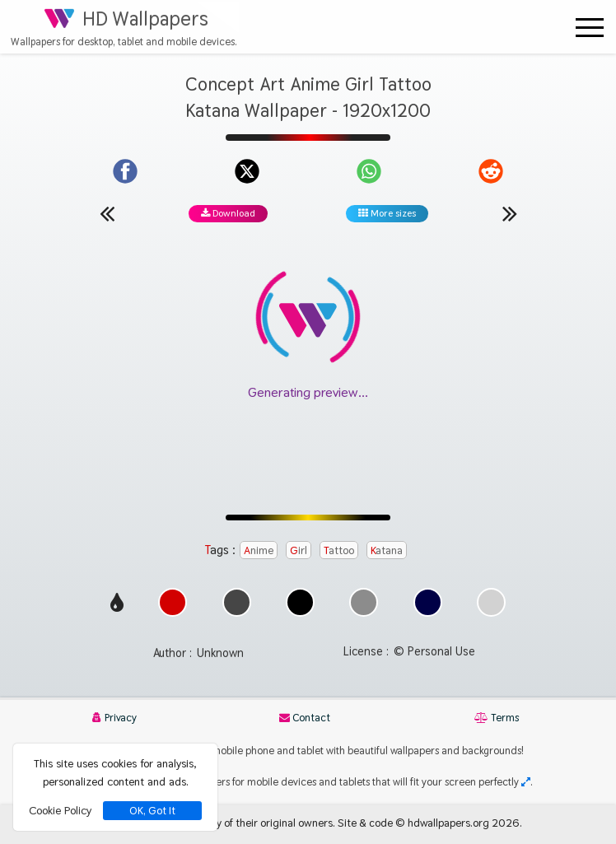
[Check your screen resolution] (526, 782)
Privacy (114, 718)
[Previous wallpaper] (107, 213)
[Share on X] (247, 171)
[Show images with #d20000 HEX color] (173, 612)
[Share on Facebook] (125, 171)
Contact (305, 718)
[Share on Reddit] (491, 171)
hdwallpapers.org (448, 823)
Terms (497, 718)
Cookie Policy (60, 810)
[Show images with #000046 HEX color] (428, 612)
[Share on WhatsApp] (369, 171)
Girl (299, 550)
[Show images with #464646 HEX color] (237, 612)
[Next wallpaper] (510, 213)
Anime (259, 550)
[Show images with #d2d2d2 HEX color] (491, 612)
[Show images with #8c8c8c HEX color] (364, 612)
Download (228, 213)
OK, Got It (152, 811)
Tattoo (339, 550)
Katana (387, 550)
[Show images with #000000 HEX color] (300, 612)
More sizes (387, 213)
